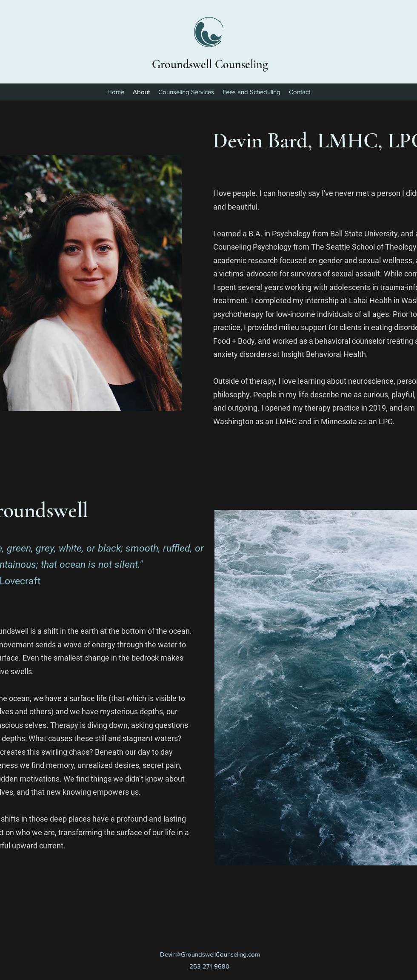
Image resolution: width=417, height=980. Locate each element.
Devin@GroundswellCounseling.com (210, 954)
